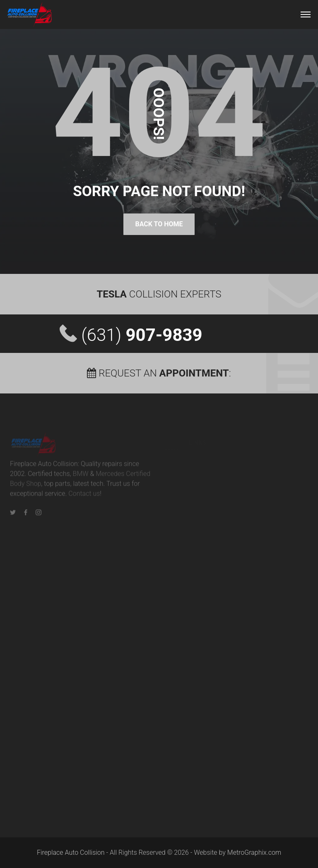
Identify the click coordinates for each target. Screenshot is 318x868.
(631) (142, 335)
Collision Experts (159, 294)
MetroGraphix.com (254, 852)
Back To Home (159, 224)
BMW (81, 476)
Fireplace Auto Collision (71, 852)
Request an (158, 373)
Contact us (84, 496)
